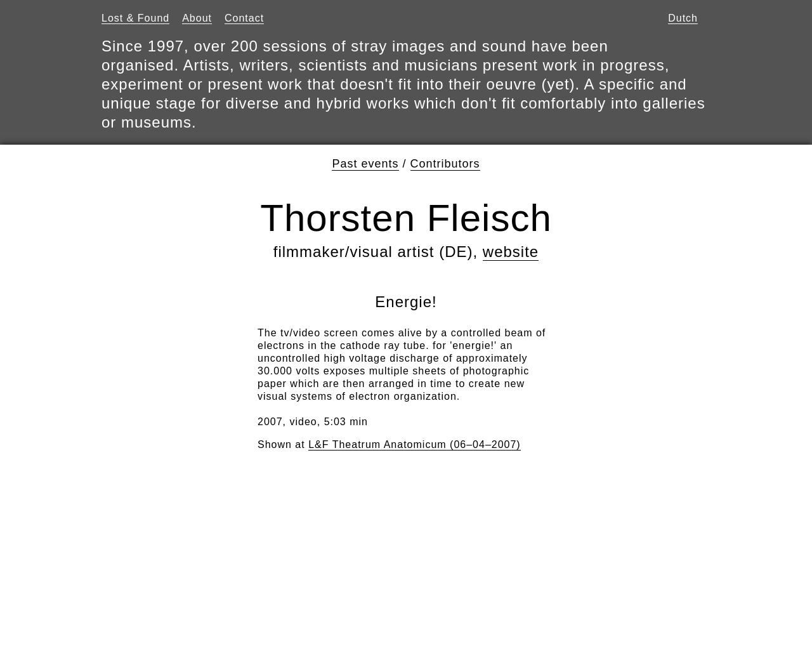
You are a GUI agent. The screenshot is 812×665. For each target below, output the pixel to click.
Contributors (445, 164)
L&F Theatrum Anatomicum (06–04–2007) (415, 444)
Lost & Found (135, 18)
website (511, 252)
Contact (244, 18)
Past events (365, 164)
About (197, 18)
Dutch (683, 18)
